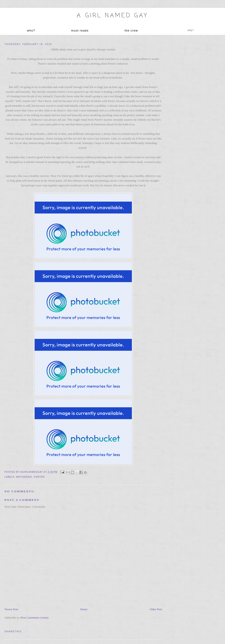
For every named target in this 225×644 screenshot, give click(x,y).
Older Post (156, 609)
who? (31, 30)
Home (84, 609)
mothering (24, 477)
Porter (39, 477)
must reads (80, 30)
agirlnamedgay (32, 472)
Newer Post (11, 609)
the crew (131, 30)
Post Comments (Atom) (35, 618)
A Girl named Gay (112, 16)
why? (190, 30)
